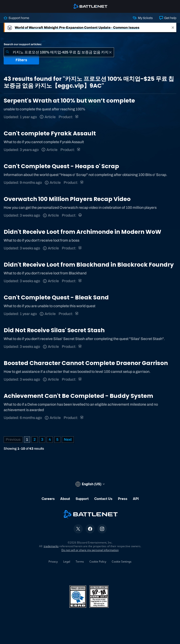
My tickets (143, 18)
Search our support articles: (23, 44)
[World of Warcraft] (77, 117)
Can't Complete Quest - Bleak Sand (56, 297)
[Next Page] (68, 440)
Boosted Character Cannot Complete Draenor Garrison (86, 363)
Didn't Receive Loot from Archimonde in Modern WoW (82, 232)
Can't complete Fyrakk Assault (50, 133)
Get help (168, 18)
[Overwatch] (80, 215)
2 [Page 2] (35, 439)
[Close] (173, 27)
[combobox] (59, 52)
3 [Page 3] (42, 439)
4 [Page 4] (50, 439)
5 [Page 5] (57, 439)
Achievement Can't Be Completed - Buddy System (78, 396)
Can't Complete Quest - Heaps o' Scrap (61, 166)
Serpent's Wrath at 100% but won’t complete (69, 101)
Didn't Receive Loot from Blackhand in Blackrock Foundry (89, 265)
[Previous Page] (13, 440)
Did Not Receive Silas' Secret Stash (54, 330)
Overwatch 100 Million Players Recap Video (67, 199)
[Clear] (110, 52)
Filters (21, 60)
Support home (16, 18)
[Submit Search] (7, 52)
